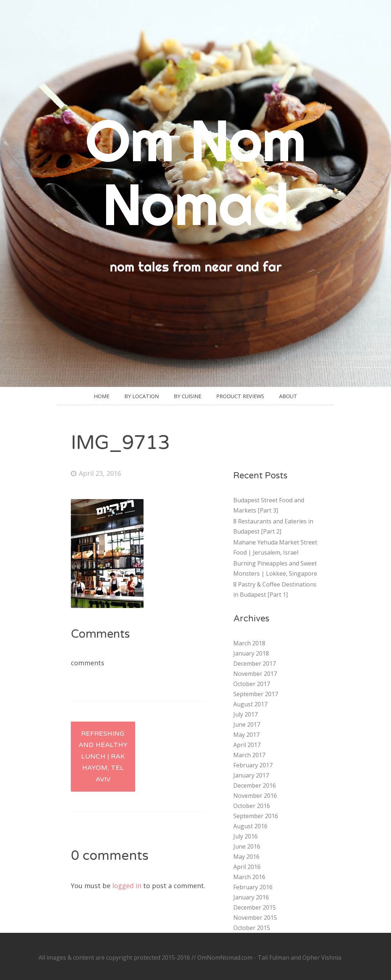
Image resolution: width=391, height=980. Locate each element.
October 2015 (252, 928)
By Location (142, 396)
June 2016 (247, 846)
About (288, 396)
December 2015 (255, 907)
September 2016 (256, 816)
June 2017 (247, 724)
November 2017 (255, 674)
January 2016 (251, 897)
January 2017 (251, 775)
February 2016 (253, 887)
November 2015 (255, 918)
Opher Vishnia (322, 957)
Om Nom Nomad (196, 172)
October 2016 (252, 806)
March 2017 (249, 755)
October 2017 (252, 684)
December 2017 (255, 663)
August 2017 (250, 704)
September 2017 (256, 694)
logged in (127, 886)
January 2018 (251, 653)
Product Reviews (240, 396)
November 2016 (255, 796)
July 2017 (245, 714)
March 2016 (249, 877)
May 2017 (246, 735)
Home (102, 396)
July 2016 (245, 836)
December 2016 (255, 785)
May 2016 (246, 857)
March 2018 (249, 643)
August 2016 (250, 826)
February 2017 (253, 765)
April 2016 (247, 867)
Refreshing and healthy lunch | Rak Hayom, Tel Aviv (103, 756)
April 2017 (247, 745)
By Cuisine (188, 396)
